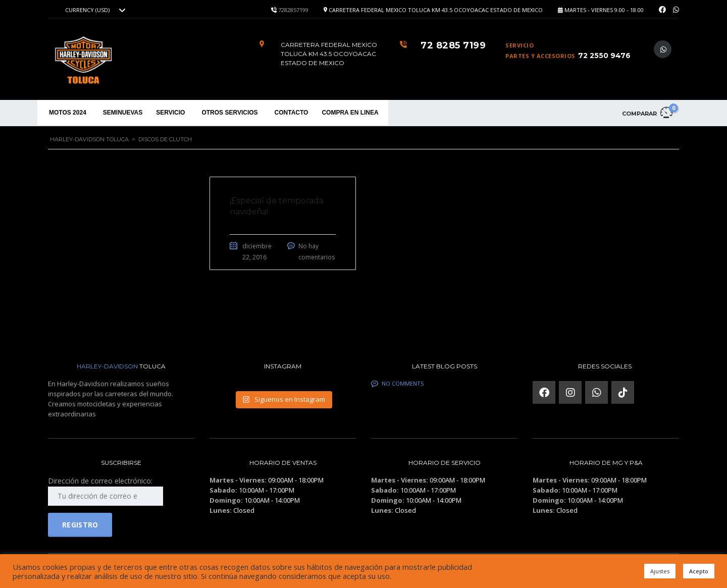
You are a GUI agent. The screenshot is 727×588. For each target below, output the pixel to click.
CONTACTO (292, 113)
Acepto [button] (699, 571)
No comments (397, 383)
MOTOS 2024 (68, 113)
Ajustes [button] (660, 571)
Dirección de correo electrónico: (106, 491)
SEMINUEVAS (123, 113)
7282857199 (293, 10)
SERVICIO (170, 113)
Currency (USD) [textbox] (87, 10)
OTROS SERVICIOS (229, 113)
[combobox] (94, 10)
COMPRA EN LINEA (350, 113)
